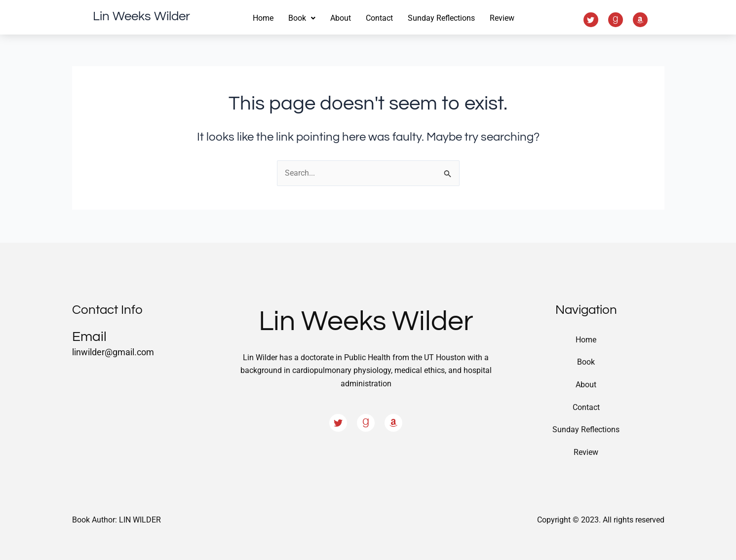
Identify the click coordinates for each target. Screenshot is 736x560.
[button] (302, 18)
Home (263, 18)
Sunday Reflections (441, 18)
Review (502, 18)
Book (586, 361)
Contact (379, 18)
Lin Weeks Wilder (141, 16)
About (341, 18)
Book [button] (302, 18)
